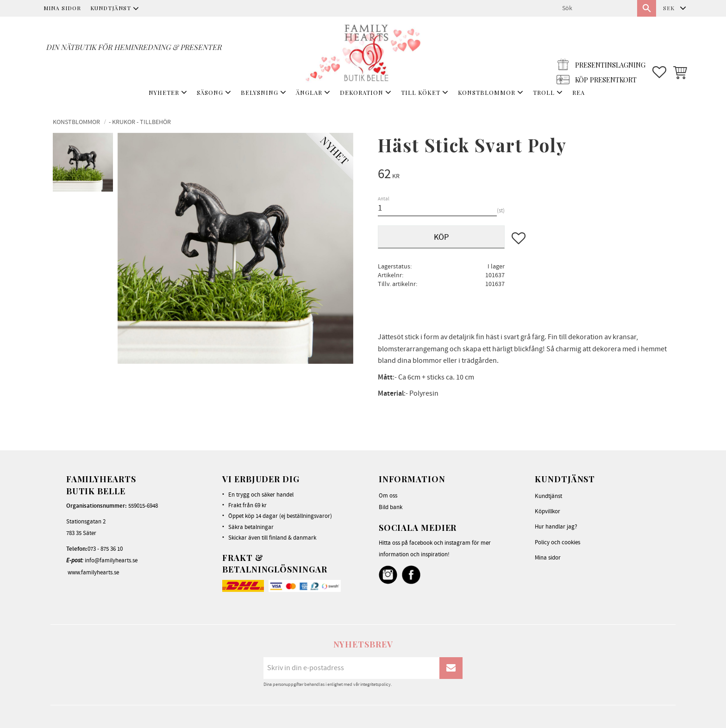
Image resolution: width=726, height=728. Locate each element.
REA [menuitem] (579, 92)
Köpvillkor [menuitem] (548, 511)
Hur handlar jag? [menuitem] (556, 527)
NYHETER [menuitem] (164, 92)
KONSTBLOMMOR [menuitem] (487, 92)
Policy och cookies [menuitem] (557, 542)
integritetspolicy (376, 684)
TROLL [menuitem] (544, 92)
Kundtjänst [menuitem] (111, 8)
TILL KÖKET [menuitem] (421, 92)
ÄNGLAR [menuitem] (309, 92)
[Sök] (647, 8)
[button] (659, 51)
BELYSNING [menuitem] (260, 92)
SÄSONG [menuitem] (210, 92)
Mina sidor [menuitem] (62, 8)
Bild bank (391, 507)
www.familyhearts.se (93, 572)
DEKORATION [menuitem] (362, 92)
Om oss (388, 496)
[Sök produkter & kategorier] (596, 8)
